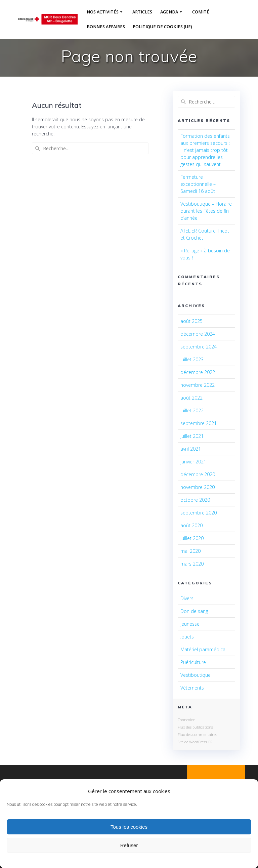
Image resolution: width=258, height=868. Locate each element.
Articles (142, 12)
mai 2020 (190, 551)
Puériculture (193, 662)
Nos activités (103, 12)
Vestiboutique (196, 675)
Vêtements (192, 688)
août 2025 (191, 321)
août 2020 (191, 525)
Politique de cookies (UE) (162, 27)
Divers (187, 598)
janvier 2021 (193, 462)
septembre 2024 (199, 347)
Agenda (169, 12)
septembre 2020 (199, 513)
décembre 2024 (198, 334)
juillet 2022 (192, 410)
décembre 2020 (198, 474)
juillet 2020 (192, 538)
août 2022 (191, 398)
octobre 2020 (195, 500)
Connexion (187, 720)
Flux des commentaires (197, 734)
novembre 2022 (198, 385)
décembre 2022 (198, 372)
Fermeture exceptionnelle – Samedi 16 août (198, 184)
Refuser (129, 845)
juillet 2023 (192, 359)
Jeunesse (190, 624)
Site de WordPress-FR (195, 742)
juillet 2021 (192, 436)
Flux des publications (195, 727)
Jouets (187, 637)
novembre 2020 (198, 487)
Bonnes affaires (106, 27)
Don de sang (194, 611)
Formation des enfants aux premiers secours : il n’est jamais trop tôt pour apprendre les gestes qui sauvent (205, 150)
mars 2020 (192, 564)
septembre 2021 (199, 423)
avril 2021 (191, 449)
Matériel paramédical (203, 649)
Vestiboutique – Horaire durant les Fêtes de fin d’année (206, 211)
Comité (201, 12)
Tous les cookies (129, 827)
